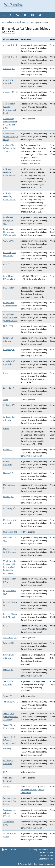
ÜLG (5, 772)
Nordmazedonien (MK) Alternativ (10, 551)
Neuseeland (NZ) (10, 532)
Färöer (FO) (8, 326)
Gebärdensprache (46, 859)
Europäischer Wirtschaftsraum (10, 304)
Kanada (6, 428)
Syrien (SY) (8, 696)
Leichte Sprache (47, 856)
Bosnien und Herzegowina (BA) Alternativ (9, 232)
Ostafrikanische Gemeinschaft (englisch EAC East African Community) (10, 567)
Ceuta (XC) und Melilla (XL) (9, 254)
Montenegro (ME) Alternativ (11, 521)
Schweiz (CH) (9, 643)
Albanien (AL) (9, 68)
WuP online (13, 5)
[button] (4, 15)
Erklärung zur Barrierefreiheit (41, 849)
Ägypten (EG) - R (10, 57)
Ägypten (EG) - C (10, 45)
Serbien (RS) (8, 669)
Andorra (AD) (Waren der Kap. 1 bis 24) (11, 136)
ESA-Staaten (9, 288)
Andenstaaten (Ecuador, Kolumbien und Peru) (9, 108)
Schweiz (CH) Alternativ (9, 656)
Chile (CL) (7, 264)
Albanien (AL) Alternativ (9, 82)
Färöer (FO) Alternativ (8, 339)
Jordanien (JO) (9, 405)
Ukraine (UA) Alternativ (9, 762)
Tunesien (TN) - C (11, 702)
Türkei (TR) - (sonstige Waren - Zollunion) (11, 716)
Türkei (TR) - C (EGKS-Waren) (9, 727)
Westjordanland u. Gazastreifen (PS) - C (10, 813)
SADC (6, 626)
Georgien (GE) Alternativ (9, 363)
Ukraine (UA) (9, 749)
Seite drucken (9, 849)
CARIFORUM (9, 241)
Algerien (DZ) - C (10, 92)
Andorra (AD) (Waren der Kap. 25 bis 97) (10, 148)
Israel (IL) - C (9, 388)
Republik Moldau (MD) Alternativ (10, 615)
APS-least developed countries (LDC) (10, 172)
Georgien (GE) (9, 349)
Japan (5, 399)
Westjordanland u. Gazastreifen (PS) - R (10, 801)
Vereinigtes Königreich (8, 779)
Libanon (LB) (8, 473)
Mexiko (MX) (9, 496)
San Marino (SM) (10, 637)
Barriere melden (46, 852)
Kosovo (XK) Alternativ (8, 463)
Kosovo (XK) (8, 449)
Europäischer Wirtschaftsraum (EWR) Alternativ (10, 317)
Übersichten (20, 22)
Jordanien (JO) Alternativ (9, 418)
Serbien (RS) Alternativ (8, 683)
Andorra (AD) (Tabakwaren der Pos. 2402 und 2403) (10, 123)
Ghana (6, 373)
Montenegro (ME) (11, 508)
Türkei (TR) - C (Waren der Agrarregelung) (10, 740)
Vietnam (7, 786)
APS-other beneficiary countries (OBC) (10, 196)
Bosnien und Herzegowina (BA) (9, 220)
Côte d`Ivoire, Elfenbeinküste (10, 277)
